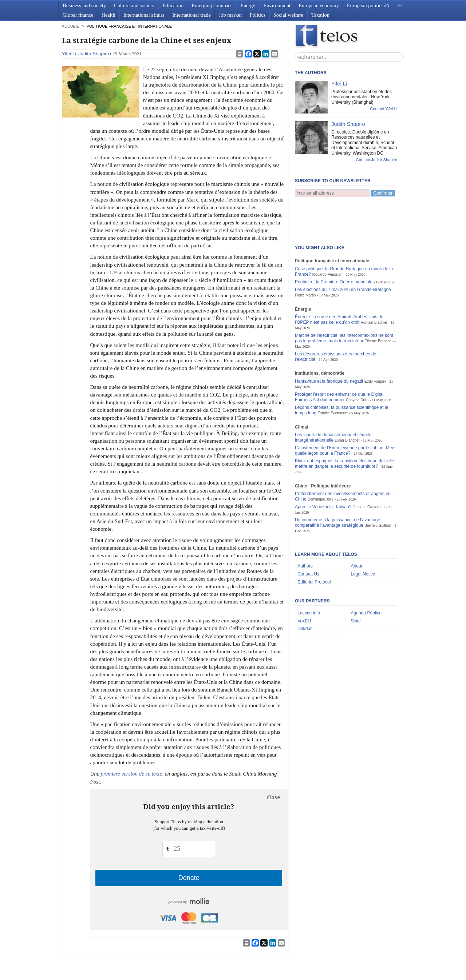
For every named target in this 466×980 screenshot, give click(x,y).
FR (399, 5)
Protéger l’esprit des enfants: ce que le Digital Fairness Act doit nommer (339, 361)
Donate (189, 878)
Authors (305, 530)
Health (108, 15)
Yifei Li (69, 54)
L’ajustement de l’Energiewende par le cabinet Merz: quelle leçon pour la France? (346, 415)
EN (386, 5)
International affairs (144, 15)
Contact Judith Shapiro (377, 160)
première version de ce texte (131, 774)
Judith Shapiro (94, 54)
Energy (248, 5)
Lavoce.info (309, 577)
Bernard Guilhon (378, 489)
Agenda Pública (366, 577)
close (273, 797)
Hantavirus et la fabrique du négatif (329, 345)
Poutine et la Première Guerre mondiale (334, 246)
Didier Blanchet (347, 404)
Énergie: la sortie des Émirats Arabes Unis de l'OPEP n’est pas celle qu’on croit (339, 284)
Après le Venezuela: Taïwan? (323, 471)
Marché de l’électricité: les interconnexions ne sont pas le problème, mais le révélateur (344, 302)
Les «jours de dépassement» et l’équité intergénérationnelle (333, 401)
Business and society (84, 5)
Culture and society (134, 5)
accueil (70, 26)
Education (173, 5)
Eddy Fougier (375, 345)
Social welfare (288, 15)
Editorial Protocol (314, 546)
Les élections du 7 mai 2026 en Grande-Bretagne (343, 254)
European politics (365, 5)
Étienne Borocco (378, 305)
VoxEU (304, 585)
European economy (319, 5)
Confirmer (383, 193)
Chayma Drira (357, 364)
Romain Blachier (374, 286)
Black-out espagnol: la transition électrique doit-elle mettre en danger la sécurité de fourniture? (345, 428)
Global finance (78, 15)
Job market (230, 15)
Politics (258, 15)
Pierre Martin (305, 259)
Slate (356, 585)
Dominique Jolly (321, 463)
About (356, 530)
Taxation (320, 15)
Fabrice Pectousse (333, 377)
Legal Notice (363, 538)
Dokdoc (305, 593)
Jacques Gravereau (369, 471)
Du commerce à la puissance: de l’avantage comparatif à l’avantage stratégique (337, 487)
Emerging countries (212, 5)
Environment (277, 5)
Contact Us (308, 538)
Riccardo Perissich (327, 238)
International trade (192, 15)
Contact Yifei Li (384, 109)
